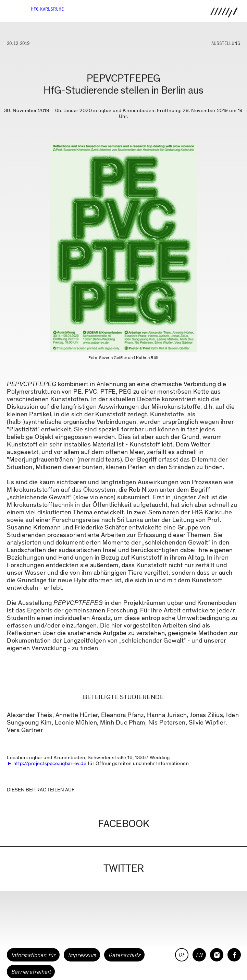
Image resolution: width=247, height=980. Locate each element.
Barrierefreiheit (31, 972)
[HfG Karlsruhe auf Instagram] (217, 955)
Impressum (82, 955)
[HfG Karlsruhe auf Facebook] (234, 955)
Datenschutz (124, 955)
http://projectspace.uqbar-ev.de (50, 763)
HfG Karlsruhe (47, 9)
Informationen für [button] (33, 955)
